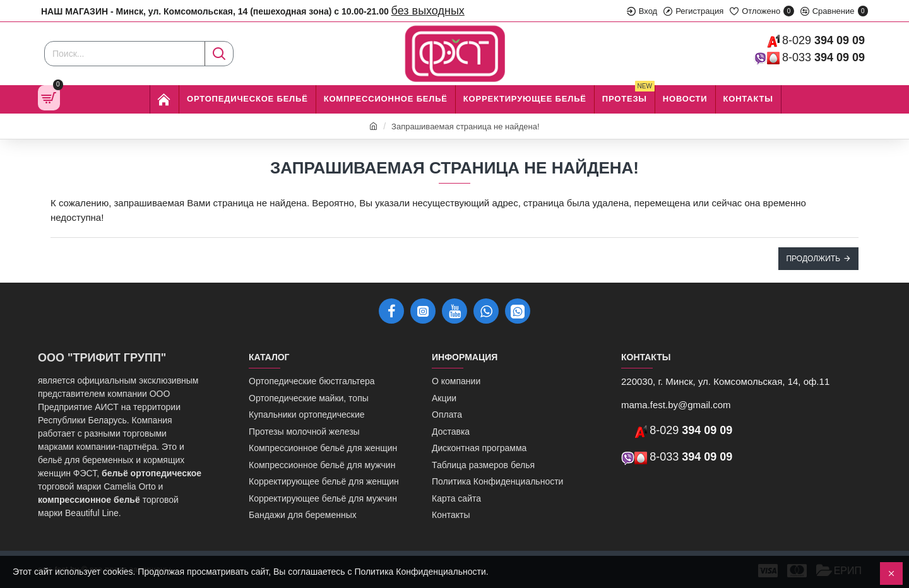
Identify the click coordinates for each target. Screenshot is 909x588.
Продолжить (813, 259)
